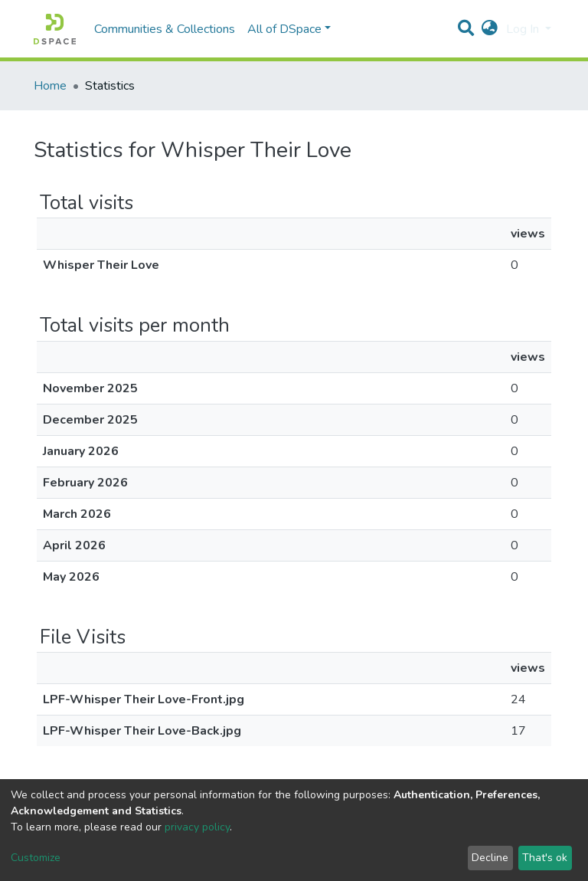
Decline (490, 858)
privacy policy (197, 827)
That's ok (545, 858)
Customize (36, 858)
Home (50, 86)
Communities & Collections (165, 29)
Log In (524, 29)
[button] (490, 29)
